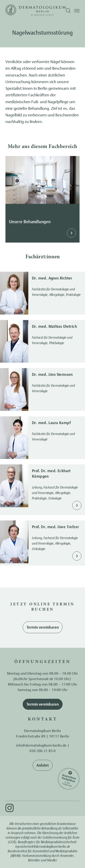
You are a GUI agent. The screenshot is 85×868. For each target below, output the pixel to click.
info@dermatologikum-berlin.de (41, 745)
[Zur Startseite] (11, 11)
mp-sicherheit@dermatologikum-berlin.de (43, 846)
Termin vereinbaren (43, 627)
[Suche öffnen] (68, 11)
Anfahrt (43, 765)
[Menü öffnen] (77, 11)
